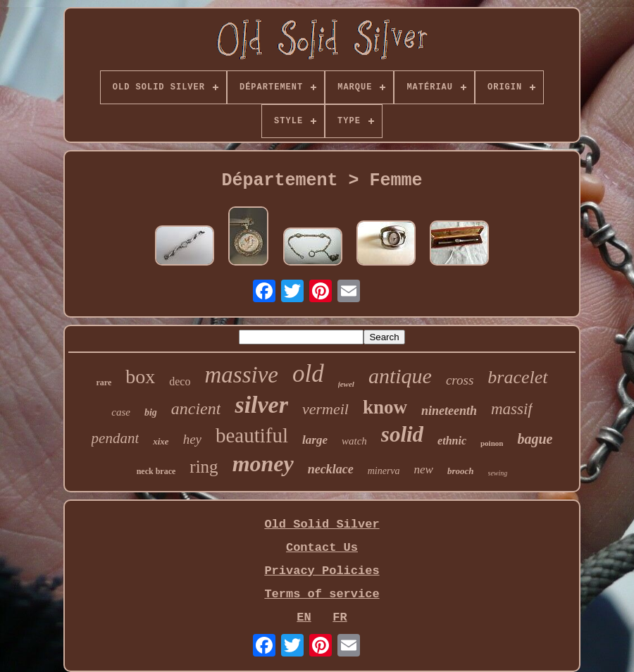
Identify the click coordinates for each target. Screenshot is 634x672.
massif (512, 409)
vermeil (325, 409)
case (121, 412)
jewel (346, 384)
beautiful (252, 435)
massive (241, 375)
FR (340, 617)
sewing (498, 473)
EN (304, 617)
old (308, 374)
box (140, 377)
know (385, 407)
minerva (384, 471)
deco (180, 381)
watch (354, 441)
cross (460, 380)
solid (402, 434)
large (315, 440)
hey (192, 439)
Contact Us (322, 548)
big (151, 412)
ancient (196, 409)
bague (535, 439)
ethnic (452, 441)
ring (204, 467)
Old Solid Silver (322, 524)
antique (400, 376)
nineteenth (449, 411)
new (424, 469)
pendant (116, 438)
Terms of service (322, 594)
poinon (492, 443)
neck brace (156, 471)
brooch (461, 471)
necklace (331, 469)
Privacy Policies (322, 571)
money (263, 463)
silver (261, 405)
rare (104, 382)
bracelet (517, 377)
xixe (161, 441)
